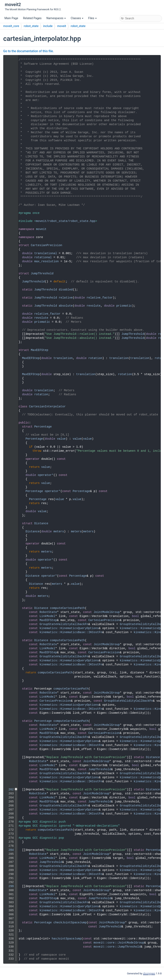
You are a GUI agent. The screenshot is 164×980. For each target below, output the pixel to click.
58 (9, 282)
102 (9, 394)
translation (63, 358)
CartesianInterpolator (47, 407)
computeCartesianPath (67, 608)
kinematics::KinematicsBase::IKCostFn (71, 632)
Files (93, 18)
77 (9, 314)
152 (9, 596)
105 (9, 407)
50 (9, 253)
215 (9, 721)
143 (9, 560)
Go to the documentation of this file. (28, 51)
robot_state (31, 26)
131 (9, 511)
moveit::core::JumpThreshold (117, 947)
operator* (46, 475)
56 (9, 274)
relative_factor (100, 298)
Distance (41, 523)
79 (9, 322)
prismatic (124, 306)
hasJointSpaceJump (67, 939)
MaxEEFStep (39, 350)
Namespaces (56, 18)
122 (9, 475)
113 (9, 439)
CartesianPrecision (46, 245)
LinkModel (47, 616)
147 (9, 576)
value (61, 439)
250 (9, 757)
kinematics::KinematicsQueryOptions (69, 628)
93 (9, 358)
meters (59, 532)
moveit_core (11, 26)
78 (9, 318)
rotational (43, 257)
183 (9, 640)
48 (9, 245)
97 (9, 374)
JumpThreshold (42, 274)
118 (9, 459)
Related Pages (32, 18)
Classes (77, 18)
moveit (62, 26)
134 (9, 523)
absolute (66, 306)
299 (9, 886)
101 (9, 390)
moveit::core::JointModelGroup (119, 943)
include (48, 26)
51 (9, 257)
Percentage (43, 427)
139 (9, 544)
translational (46, 253)
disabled (66, 290)
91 (9, 350)
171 (9, 608)
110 (9, 427)
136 (9, 532)
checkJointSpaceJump (70, 923)
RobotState (48, 612)
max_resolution (47, 261)
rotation (95, 358)
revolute (94, 306)
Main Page (11, 18)
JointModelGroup (107, 612)
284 (9, 850)
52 (9, 261)
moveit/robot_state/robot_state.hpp (66, 221)
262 (9, 790)
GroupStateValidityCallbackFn (64, 624)
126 (9, 491)
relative (66, 298)
